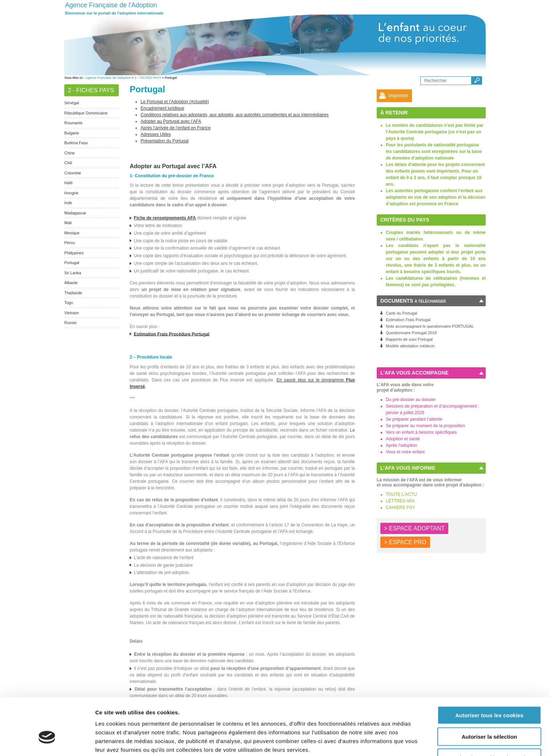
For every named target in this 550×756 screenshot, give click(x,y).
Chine (70, 153)
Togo (69, 303)
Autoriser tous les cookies (489, 673)
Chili (68, 163)
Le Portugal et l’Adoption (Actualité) (175, 102)
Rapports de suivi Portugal (409, 339)
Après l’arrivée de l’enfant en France (176, 128)
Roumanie (73, 123)
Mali (68, 223)
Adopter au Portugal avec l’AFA (171, 121)
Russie (70, 323)
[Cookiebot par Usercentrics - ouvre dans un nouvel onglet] (47, 742)
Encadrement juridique (162, 108)
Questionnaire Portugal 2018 (411, 333)
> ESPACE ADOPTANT (414, 528)
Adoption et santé (403, 439)
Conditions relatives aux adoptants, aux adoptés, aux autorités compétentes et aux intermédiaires (235, 115)
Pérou (70, 243)
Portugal (72, 263)
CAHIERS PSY (401, 508)
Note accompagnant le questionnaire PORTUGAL (430, 326)
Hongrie (71, 193)
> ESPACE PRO (405, 542)
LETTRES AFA (400, 501)
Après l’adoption (401, 445)
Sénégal (72, 103)
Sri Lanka (73, 273)
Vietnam (72, 313)
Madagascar (75, 213)
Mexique (72, 233)
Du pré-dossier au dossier (411, 400)
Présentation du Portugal (165, 141)
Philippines (74, 253)
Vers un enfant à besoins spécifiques (421, 432)
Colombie (73, 173)
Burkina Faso (76, 143)
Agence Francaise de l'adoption (108, 78)
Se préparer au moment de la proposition (425, 426)
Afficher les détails (120, 742)
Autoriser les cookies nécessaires (489, 715)
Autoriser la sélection (490, 694)
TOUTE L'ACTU (401, 494)
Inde (68, 203)
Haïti (68, 183)
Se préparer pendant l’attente (414, 419)
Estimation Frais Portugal (408, 320)
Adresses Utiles (156, 134)
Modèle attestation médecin (410, 346)
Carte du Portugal (401, 313)
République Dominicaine (86, 113)
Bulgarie (72, 133)
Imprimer (398, 96)
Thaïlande (73, 293)
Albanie (71, 283)
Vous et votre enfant (405, 452)
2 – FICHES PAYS (148, 78)
